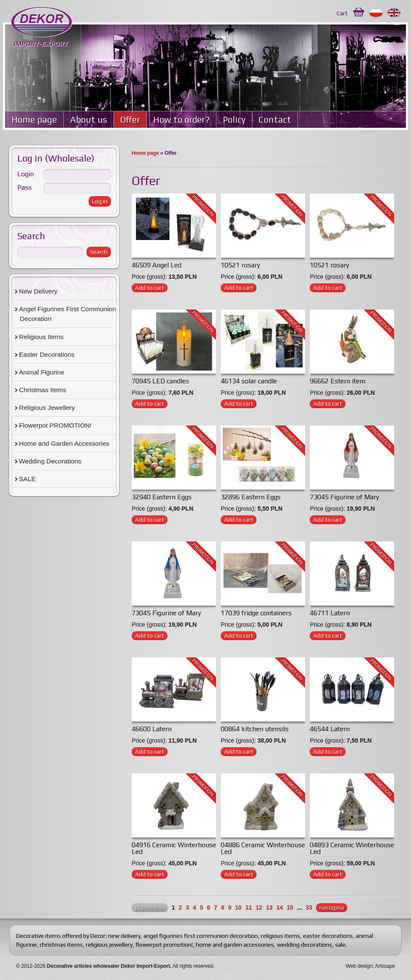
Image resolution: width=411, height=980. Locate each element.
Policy (234, 120)
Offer (130, 120)
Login (26, 174)
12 (259, 907)
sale (340, 945)
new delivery (124, 936)
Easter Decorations (47, 354)
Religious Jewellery (47, 408)
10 (238, 907)
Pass (24, 187)
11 (249, 907)
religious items (280, 936)
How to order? (181, 120)
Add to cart (150, 288)
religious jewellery (109, 945)
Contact (275, 120)
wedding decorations (304, 945)
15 (290, 907)
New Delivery (38, 291)
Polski (376, 13)
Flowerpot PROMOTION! (55, 425)
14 (280, 907)
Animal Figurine (42, 372)
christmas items (61, 945)
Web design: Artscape (370, 966)
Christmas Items (43, 390)
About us (89, 120)
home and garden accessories (235, 945)
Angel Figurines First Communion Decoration (68, 314)
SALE (27, 479)
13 (269, 907)
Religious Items (41, 337)
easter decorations (328, 936)
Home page (34, 120)
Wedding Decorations (50, 461)
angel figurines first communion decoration (201, 936)
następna (332, 907)
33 (309, 907)
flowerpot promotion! (164, 945)
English (394, 13)
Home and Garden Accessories (64, 443)
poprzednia (150, 907)
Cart (342, 13)
